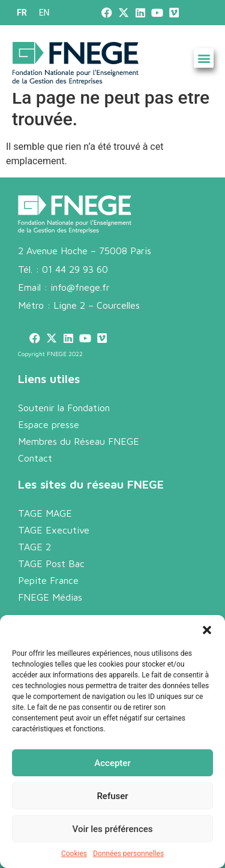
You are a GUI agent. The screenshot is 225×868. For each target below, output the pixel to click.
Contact (35, 458)
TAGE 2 (34, 547)
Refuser (112, 796)
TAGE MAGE (45, 513)
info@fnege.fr (80, 287)
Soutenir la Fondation (64, 408)
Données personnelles (128, 854)
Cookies (74, 854)
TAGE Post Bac (51, 563)
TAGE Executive (54, 530)
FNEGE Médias (50, 597)
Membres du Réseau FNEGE (79, 441)
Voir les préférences (113, 829)
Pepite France (48, 580)
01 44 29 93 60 (75, 269)
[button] (207, 630)
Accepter (112, 763)
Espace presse (49, 424)
